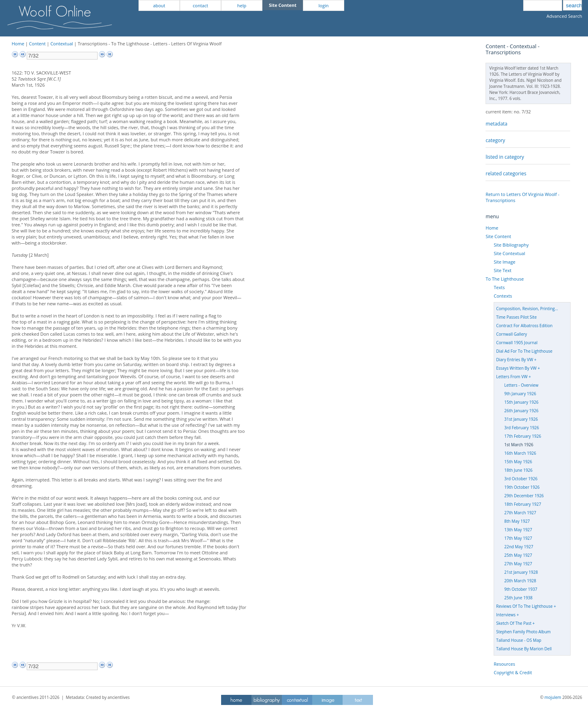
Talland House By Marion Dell (524, 649)
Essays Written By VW (516, 368)
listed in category (505, 157)
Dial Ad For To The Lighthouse (524, 351)
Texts (499, 287)
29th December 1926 (524, 496)
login (324, 5)
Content (37, 44)
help (242, 5)
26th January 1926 (521, 411)
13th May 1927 (518, 530)
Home (18, 44)
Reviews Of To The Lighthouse (524, 606)
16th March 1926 (520, 453)
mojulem (553, 697)
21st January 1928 (521, 572)
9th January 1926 (520, 394)
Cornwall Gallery (511, 334)
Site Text (503, 270)
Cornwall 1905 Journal (517, 343)
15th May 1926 (518, 462)
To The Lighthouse (505, 279)
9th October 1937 (521, 589)
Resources (504, 664)
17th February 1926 (523, 436)
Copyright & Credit (513, 672)
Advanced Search (565, 16)
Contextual (62, 44)
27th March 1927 (520, 513)
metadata (496, 124)
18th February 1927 (523, 504)
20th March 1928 (520, 581)
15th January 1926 (521, 402)
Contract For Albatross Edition (524, 326)
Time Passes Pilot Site (516, 317)
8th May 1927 (517, 521)
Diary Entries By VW (514, 360)
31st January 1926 (521, 419)
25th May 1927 (518, 555)
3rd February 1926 (522, 428)
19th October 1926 (522, 487)
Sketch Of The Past (514, 623)
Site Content (498, 236)
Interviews (506, 615)
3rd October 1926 (521, 479)
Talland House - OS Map (519, 640)
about (159, 5)
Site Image (504, 262)
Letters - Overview (521, 385)
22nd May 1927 (519, 547)
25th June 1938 (518, 598)
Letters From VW (512, 377)
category (495, 140)
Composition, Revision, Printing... (527, 309)
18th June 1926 (518, 470)
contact (200, 5)
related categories (506, 174)
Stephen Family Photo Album (523, 632)
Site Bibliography (511, 245)
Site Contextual (509, 253)
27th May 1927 (518, 564)
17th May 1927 (518, 538)
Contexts (503, 296)
